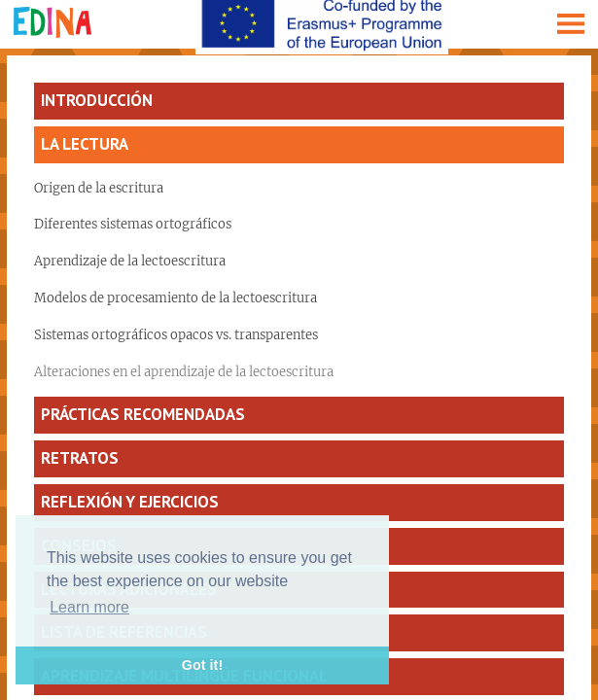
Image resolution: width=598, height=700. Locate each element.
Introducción (97, 100)
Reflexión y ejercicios (130, 502)
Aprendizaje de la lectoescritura (130, 261)
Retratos (80, 458)
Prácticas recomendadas (143, 414)
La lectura (85, 144)
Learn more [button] (89, 607)
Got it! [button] (202, 665)
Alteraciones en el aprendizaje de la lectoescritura (184, 372)
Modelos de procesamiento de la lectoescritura (176, 298)
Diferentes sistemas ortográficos (133, 224)
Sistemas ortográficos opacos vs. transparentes (176, 335)
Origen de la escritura (99, 188)
